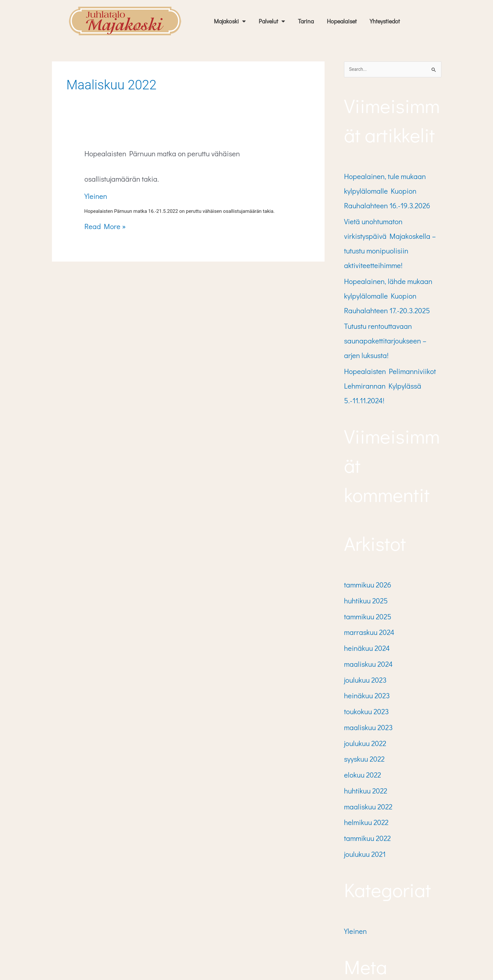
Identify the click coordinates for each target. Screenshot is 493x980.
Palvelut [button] (272, 21)
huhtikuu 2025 (362, 527)
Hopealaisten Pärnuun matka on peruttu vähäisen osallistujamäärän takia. (178, 154)
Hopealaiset (342, 21)
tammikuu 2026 (363, 514)
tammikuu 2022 (363, 720)
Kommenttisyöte (364, 907)
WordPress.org (362, 920)
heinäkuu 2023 (363, 604)
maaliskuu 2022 (364, 694)
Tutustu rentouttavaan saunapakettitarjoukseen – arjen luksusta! (383, 296)
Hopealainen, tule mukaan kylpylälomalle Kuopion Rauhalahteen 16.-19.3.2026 (392, 187)
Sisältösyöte (359, 894)
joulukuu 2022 (361, 643)
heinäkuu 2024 (362, 565)
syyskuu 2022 (360, 656)
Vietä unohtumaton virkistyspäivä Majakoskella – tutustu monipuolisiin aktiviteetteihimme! (389, 224)
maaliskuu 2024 (364, 578)
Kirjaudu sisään (363, 882)
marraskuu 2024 (364, 552)
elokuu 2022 (359, 669)
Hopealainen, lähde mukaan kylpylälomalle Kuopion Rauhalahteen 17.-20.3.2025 (392, 260)
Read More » (101, 199)
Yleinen (93, 170)
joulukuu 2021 (361, 733)
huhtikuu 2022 (362, 682)
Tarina (306, 21)
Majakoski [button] (230, 21)
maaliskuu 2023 (364, 630)
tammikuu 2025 (363, 539)
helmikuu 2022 (362, 707)
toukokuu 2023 (362, 617)
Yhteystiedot (385, 21)
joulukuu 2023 (361, 591)
